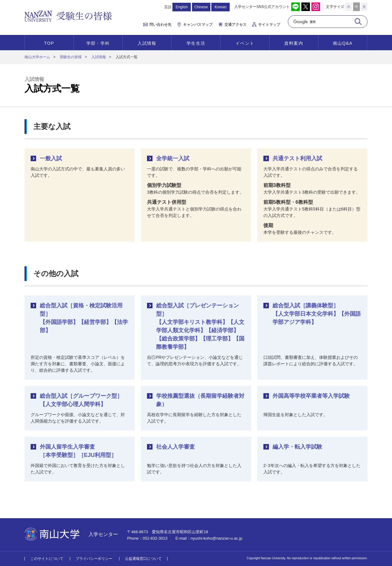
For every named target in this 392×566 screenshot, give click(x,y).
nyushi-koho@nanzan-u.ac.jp (217, 538)
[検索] (321, 22)
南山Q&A (343, 43)
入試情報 (147, 43)
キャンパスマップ (198, 25)
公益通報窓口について (143, 559)
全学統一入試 (173, 158)
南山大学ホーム (37, 57)
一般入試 (51, 158)
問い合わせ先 (160, 25)
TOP (49, 43)
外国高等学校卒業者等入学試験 (311, 396)
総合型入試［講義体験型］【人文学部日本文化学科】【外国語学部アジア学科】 (317, 314)
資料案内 (294, 43)
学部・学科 (98, 43)
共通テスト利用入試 (297, 158)
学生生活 (196, 43)
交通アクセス (236, 25)
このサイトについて (47, 559)
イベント (245, 43)
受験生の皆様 (71, 57)
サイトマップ (269, 25)
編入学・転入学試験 (297, 447)
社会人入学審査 (175, 447)
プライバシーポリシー (94, 559)
